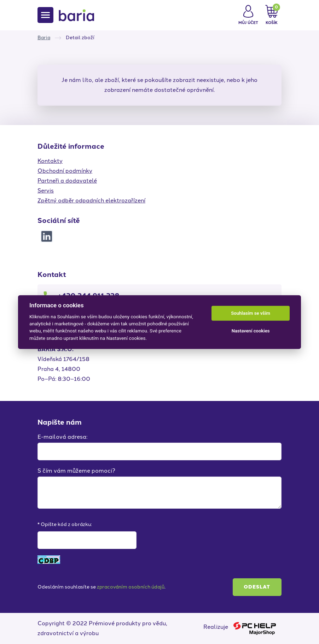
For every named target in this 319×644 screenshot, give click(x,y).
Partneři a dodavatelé (67, 181)
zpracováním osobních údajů (131, 587)
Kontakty (50, 161)
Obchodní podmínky (65, 171)
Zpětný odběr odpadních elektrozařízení (91, 200)
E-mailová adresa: (62, 437)
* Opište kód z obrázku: (65, 524)
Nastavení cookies (251, 331)
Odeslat (257, 587)
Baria (44, 38)
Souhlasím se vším (251, 313)
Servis (46, 191)
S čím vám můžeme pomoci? (76, 471)
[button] (248, 15)
